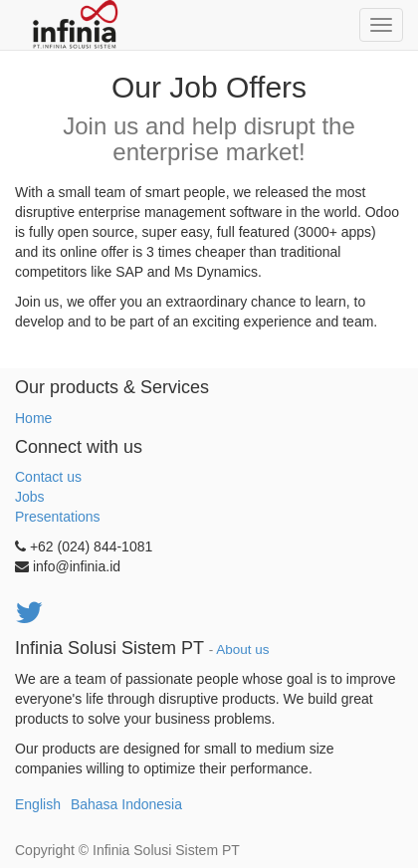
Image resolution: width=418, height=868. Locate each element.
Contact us (48, 477)
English (38, 804)
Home (33, 418)
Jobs (30, 497)
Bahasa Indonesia (126, 804)
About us (242, 650)
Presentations (58, 517)
